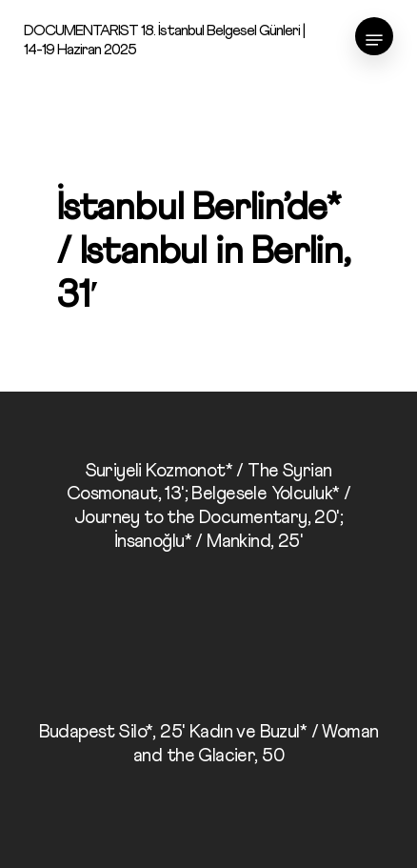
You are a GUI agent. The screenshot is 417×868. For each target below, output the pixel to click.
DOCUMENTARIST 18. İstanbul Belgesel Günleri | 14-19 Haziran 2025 (164, 40)
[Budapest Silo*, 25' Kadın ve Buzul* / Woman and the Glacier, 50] (208, 749)
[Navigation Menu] (374, 40)
